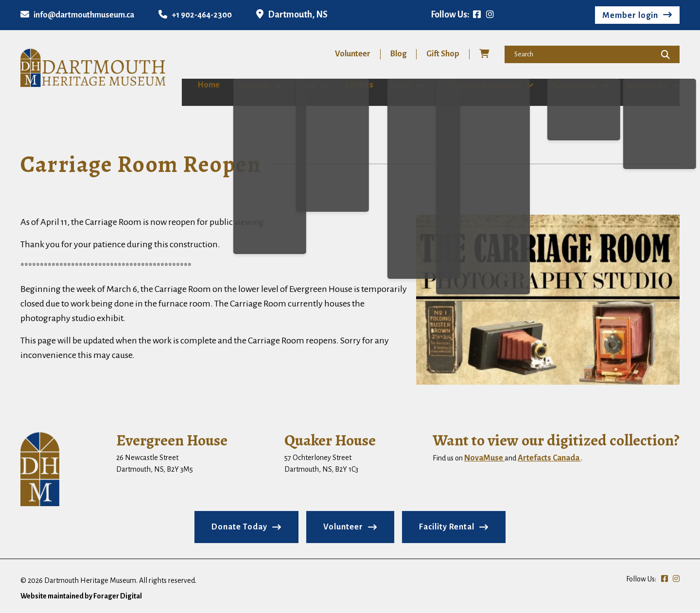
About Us (243, 85)
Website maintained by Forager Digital (81, 596)
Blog (398, 54)
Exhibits (352, 85)
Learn (398, 85)
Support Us (650, 85)
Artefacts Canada (549, 458)
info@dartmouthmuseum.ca (77, 15)
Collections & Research (480, 85)
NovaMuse (484, 458)
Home (193, 85)
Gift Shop (443, 54)
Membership (575, 85)
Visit (299, 85)
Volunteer (353, 54)
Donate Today (239, 527)
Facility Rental (447, 527)
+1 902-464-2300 (195, 15)
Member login (630, 16)
